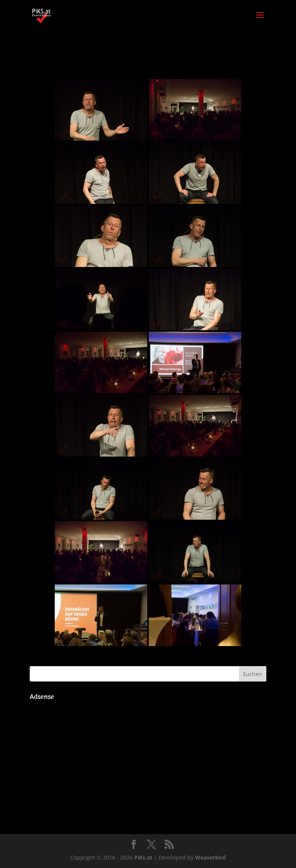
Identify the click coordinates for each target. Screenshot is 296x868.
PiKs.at (143, 857)
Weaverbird (210, 857)
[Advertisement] (148, 758)
